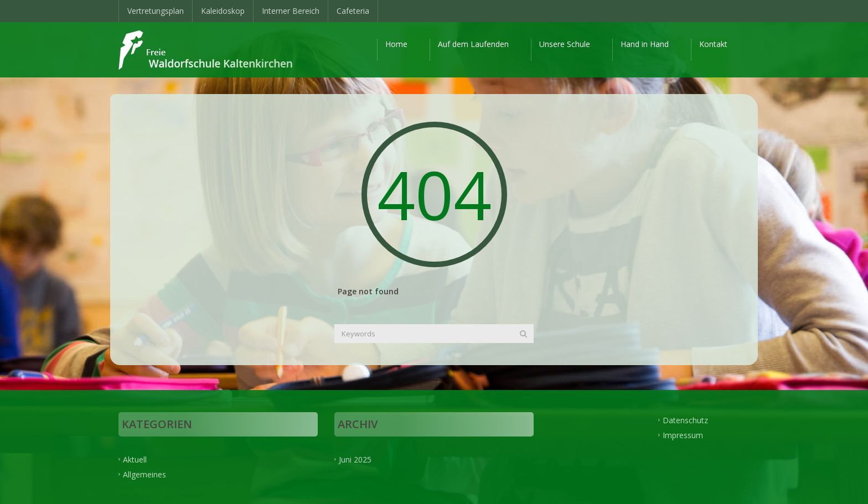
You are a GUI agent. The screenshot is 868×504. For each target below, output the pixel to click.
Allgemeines (144, 474)
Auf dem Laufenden (473, 44)
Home (396, 44)
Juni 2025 (355, 459)
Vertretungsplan (156, 11)
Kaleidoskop (223, 11)
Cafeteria (353, 11)
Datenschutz (685, 420)
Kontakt (713, 44)
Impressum (683, 435)
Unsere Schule (565, 44)
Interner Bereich (291, 11)
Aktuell (135, 459)
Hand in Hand (645, 44)
